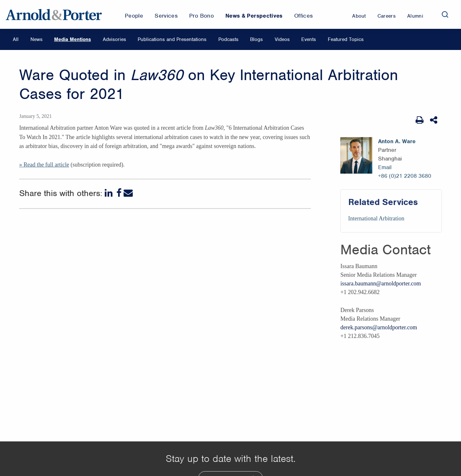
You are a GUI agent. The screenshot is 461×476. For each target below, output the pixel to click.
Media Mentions (73, 39)
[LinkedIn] (109, 193)
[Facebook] (119, 193)
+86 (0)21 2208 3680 (405, 176)
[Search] (445, 14)
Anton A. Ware (397, 141)
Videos (282, 39)
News (36, 39)
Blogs (256, 39)
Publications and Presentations (172, 39)
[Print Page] (420, 120)
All (16, 39)
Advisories (114, 39)
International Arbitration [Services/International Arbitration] (376, 218)
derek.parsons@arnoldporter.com (379, 327)
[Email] (128, 193)
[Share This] (434, 120)
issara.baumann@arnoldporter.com (381, 283)
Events (309, 39)
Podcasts (228, 39)
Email (385, 167)
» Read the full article (44, 165)
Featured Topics (346, 39)
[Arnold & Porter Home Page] (54, 14)
